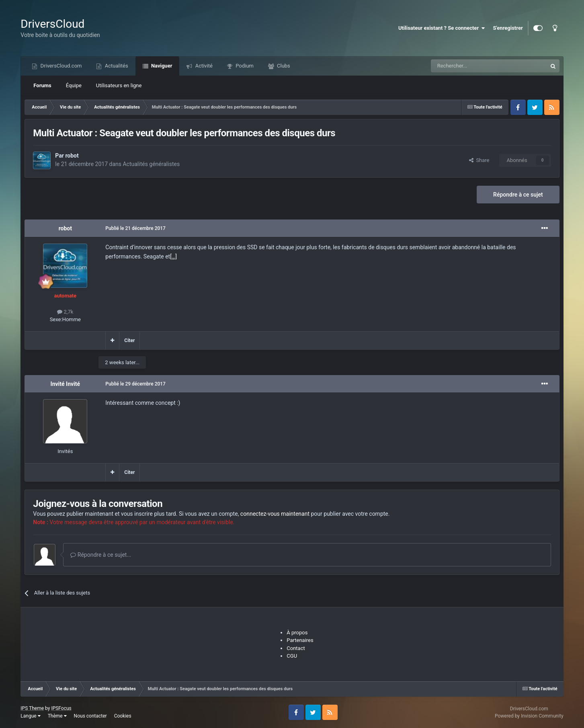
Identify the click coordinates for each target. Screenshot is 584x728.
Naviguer (161, 66)
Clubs (283, 66)
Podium (244, 66)
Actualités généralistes (151, 164)
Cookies (123, 716)
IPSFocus (61, 708)
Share (479, 160)
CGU (292, 656)
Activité (203, 66)
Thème (57, 716)
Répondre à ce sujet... (101, 555)
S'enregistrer (508, 28)
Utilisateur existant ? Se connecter (442, 28)
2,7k (65, 312)
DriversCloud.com (60, 66)
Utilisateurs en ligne (119, 85)
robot (72, 156)
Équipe (74, 85)
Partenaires (300, 640)
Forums (42, 85)
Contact (296, 648)
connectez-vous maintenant (275, 514)
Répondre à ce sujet (518, 195)
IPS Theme (32, 708)
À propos (297, 633)
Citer (129, 340)
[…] (173, 256)
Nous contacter (90, 716)
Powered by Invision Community (529, 716)
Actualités (116, 66)
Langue (30, 716)
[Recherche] (472, 66)
